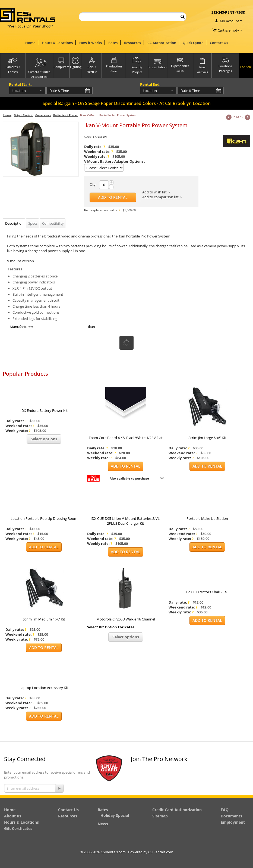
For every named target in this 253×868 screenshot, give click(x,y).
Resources (132, 43)
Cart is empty (230, 30)
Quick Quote (193, 43)
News (103, 824)
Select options (44, 439)
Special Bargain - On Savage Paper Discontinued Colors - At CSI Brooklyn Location (127, 103)
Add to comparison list (160, 197)
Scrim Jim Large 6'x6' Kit (207, 438)
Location (19, 91)
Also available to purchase (129, 478)
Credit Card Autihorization (177, 810)
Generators (43, 115)
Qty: (93, 184)
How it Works (91, 43)
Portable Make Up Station (207, 518)
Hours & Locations (57, 43)
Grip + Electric (23, 115)
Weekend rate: (99, 152)
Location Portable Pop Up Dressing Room (44, 518)
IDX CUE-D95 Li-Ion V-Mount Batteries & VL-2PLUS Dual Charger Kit (126, 521)
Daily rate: (95, 147)
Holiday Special (115, 815)
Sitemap (160, 816)
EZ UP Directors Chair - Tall (207, 592)
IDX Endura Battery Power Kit (44, 410)
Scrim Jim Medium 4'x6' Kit (44, 619)
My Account (230, 21)
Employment (233, 822)
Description (14, 223)
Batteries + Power (65, 115)
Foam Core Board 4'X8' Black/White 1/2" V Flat (126, 438)
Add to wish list (154, 192)
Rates (113, 43)
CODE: (88, 137)
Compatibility (53, 223)
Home (30, 43)
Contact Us (219, 43)
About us (13, 816)
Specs (33, 223)
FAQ (225, 810)
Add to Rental (113, 197)
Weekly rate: (97, 156)
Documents (231, 816)
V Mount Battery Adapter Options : (115, 161)
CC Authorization (162, 43)
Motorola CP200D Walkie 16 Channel (126, 619)
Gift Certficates (18, 828)
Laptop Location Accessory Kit (44, 688)
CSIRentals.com (161, 852)
